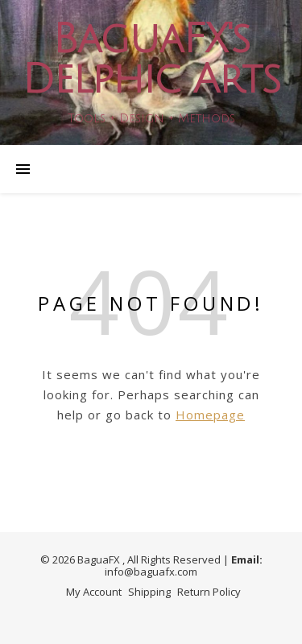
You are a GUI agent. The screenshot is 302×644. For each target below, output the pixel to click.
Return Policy (209, 592)
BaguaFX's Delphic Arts (151, 60)
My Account (94, 592)
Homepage (210, 415)
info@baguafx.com (151, 572)
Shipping (149, 592)
